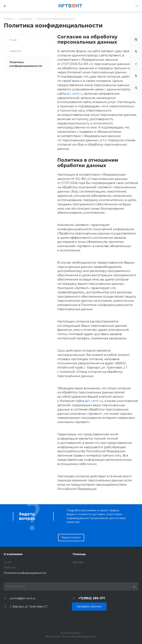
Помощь (79, 554)
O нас (13, 40)
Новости (15, 51)
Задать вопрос (71, 537)
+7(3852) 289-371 (92, 598)
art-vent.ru (75, 94)
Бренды (78, 562)
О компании (13, 554)
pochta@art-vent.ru (23, 598)
